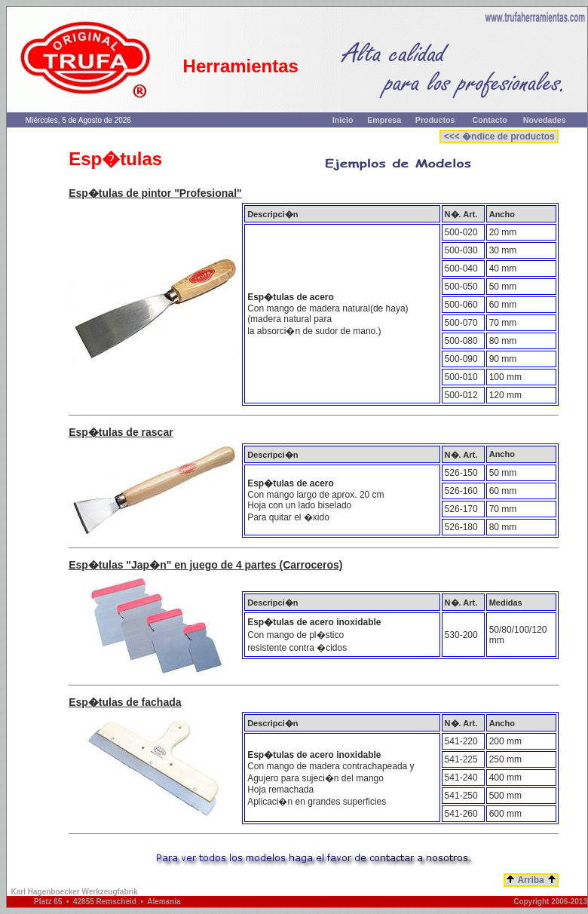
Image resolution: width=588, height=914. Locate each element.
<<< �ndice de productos (499, 136)
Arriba (531, 880)
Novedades (545, 120)
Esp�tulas (96, 193)
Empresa (384, 120)
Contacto (490, 120)
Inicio (343, 120)
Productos (435, 120)
